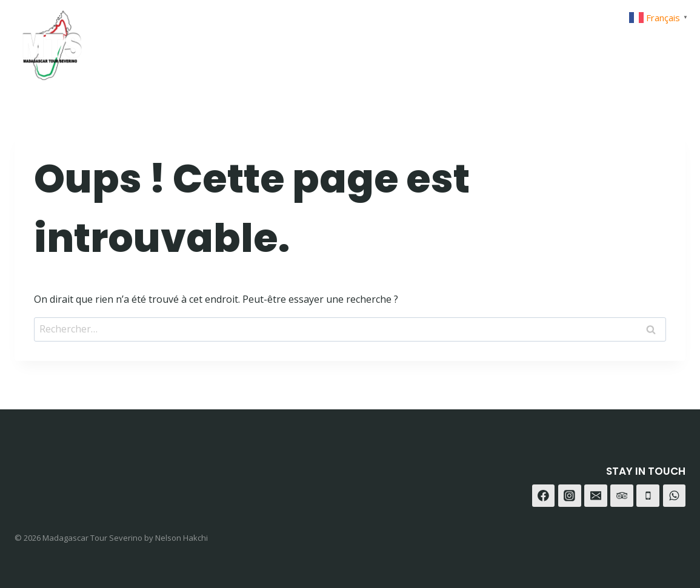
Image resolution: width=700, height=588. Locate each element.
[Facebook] (582, 41)
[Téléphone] (648, 496)
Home (333, 41)
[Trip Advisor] (672, 41)
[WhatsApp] (642, 41)
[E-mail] (596, 496)
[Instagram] (612, 41)
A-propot (452, 41)
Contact (520, 41)
